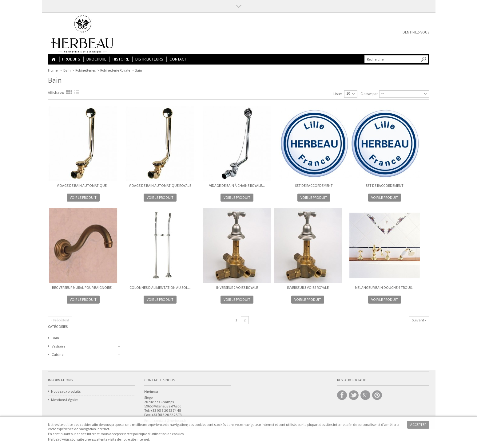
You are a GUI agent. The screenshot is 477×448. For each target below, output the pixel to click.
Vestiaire (58, 346)
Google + (365, 395)
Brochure (96, 59)
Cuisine (58, 354)
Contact (178, 59)
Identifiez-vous (415, 32)
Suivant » (419, 320)
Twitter (354, 395)
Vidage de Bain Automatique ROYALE (160, 185)
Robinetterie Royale (115, 70)
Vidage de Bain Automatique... (83, 185)
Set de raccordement (314, 185)
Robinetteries (85, 70)
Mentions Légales (65, 400)
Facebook (342, 395)
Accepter (418, 424)
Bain (67, 70)
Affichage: (56, 92)
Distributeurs (149, 59)
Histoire (121, 59)
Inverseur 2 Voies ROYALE (237, 287)
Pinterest (377, 395)
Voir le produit (83, 197)
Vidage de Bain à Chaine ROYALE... (237, 185)
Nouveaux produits (66, 391)
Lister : (338, 94)
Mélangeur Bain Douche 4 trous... (385, 287)
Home (54, 59)
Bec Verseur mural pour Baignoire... (83, 287)
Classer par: (370, 94)
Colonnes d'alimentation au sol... (160, 287)
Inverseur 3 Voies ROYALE (308, 287)
